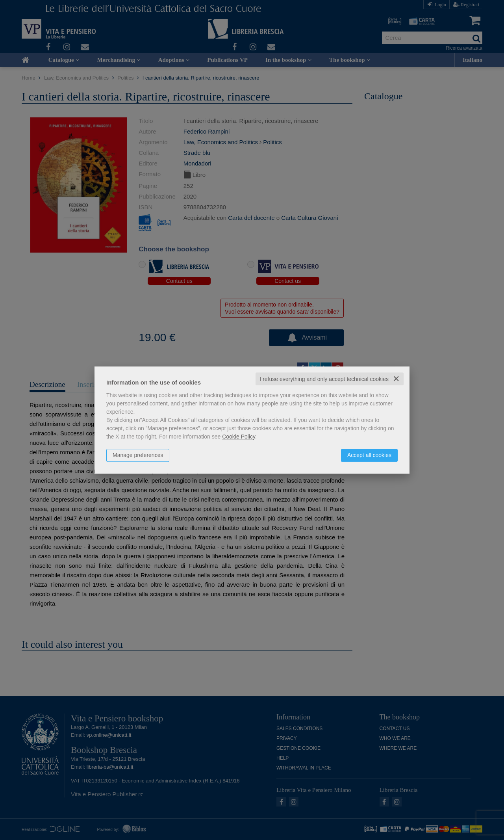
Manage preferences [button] (138, 455)
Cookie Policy (239, 437)
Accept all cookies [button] (369, 455)
